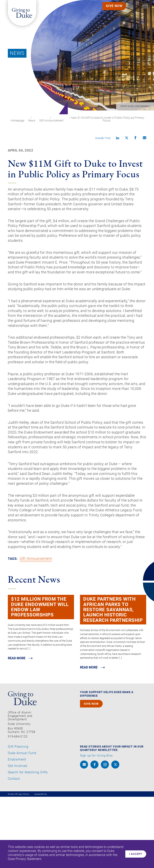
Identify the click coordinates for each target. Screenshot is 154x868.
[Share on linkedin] (118, 138)
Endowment (17, 831)
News (32, 120)
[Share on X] (127, 138)
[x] (115, 836)
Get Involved (18, 837)
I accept (135, 854)
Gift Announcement (51, 120)
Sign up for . (97, 827)
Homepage (17, 120)
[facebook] (94, 836)
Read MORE (18, 729)
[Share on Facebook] (136, 138)
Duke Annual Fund (22, 824)
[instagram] (105, 836)
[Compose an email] (145, 138)
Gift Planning (18, 818)
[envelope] (84, 836)
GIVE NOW (109, 11)
